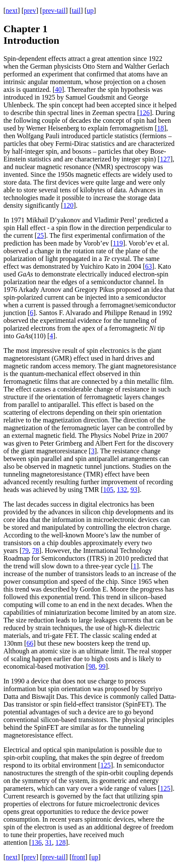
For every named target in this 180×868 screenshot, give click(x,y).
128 (60, 842)
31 (48, 842)
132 (122, 490)
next (12, 11)
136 (36, 842)
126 (144, 113)
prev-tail (54, 11)
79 (25, 551)
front (78, 857)
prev (30, 11)
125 (105, 765)
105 (108, 490)
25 (40, 235)
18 (160, 128)
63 (149, 266)
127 (165, 159)
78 (36, 551)
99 (102, 666)
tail (76, 11)
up (90, 11)
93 (134, 490)
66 (30, 643)
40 (58, 90)
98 (92, 666)
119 (118, 243)
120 (69, 205)
